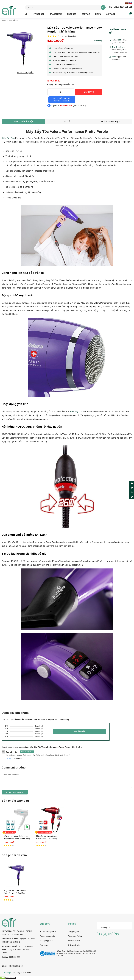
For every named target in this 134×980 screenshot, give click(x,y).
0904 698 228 (121, 7)
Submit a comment (15, 792)
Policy (72, 924)
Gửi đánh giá (79, 731)
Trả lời (8, 759)
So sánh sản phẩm (25, 73)
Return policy (74, 941)
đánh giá (39, 726)
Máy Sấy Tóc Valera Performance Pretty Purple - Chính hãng (17, 892)
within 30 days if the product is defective (119, 50)
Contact (111, 14)
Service (86, 14)
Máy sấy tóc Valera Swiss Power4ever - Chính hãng (47, 837)
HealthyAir (105, 928)
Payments (44, 945)
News (98, 14)
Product (72, 14)
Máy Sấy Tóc (9, 138)
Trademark (56, 14)
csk (9, 966)
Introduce (39, 14)
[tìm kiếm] (103, 7)
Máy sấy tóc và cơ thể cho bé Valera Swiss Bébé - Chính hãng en (17, 838)
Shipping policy (75, 931)
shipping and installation (119, 58)
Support (45, 924)
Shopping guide (46, 941)
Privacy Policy (74, 945)
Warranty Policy (75, 936)
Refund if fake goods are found (120, 41)
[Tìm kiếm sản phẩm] (65, 7)
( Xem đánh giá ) (68, 36)
